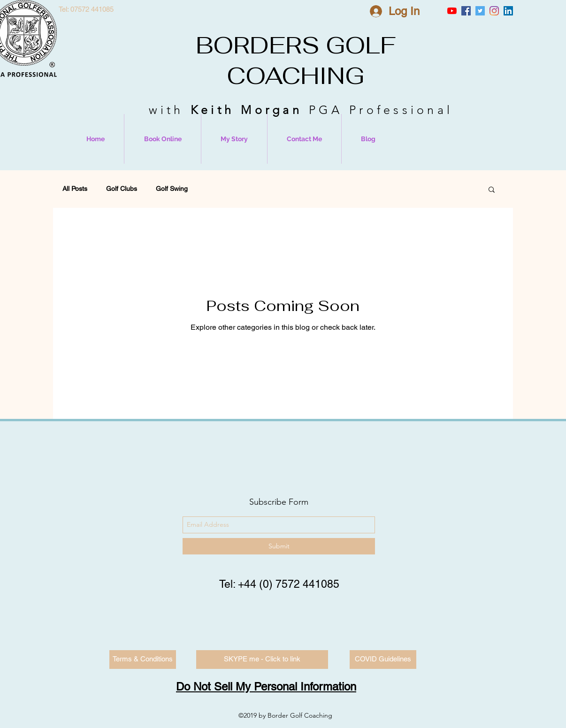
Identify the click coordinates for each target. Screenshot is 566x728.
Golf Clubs (122, 189)
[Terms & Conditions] (143, 660)
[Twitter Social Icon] (480, 11)
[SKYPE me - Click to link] (262, 660)
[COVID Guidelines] (383, 660)
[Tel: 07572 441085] (86, 9)
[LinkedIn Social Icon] (508, 11)
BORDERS (258, 45)
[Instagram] (494, 11)
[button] (492, 190)
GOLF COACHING (311, 61)
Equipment (222, 189)
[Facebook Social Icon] (466, 11)
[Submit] (279, 546)
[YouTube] (452, 11)
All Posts (75, 189)
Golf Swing (172, 189)
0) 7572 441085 (301, 584)
